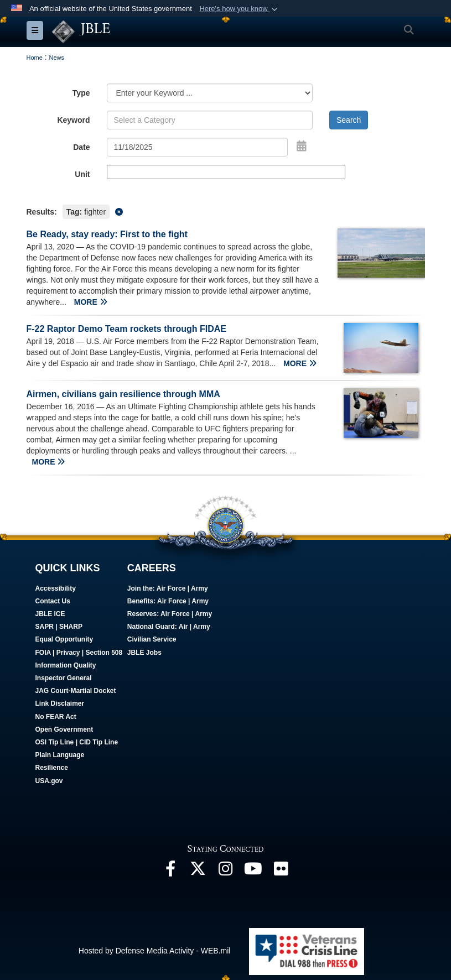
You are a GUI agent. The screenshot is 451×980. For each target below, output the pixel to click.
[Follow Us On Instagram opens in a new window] (226, 871)
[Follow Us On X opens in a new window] (198, 871)
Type (81, 93)
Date (81, 147)
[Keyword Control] (210, 120)
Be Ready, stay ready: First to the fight (107, 234)
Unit (82, 174)
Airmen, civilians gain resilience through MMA (123, 394)
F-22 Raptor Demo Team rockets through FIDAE (127, 329)
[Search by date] (198, 147)
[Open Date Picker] (302, 146)
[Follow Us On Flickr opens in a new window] (281, 871)
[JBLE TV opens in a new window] (253, 871)
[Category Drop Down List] (210, 93)
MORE (91, 302)
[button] (239, 9)
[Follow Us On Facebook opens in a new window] (170, 871)
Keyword (73, 120)
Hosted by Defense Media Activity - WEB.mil (155, 951)
